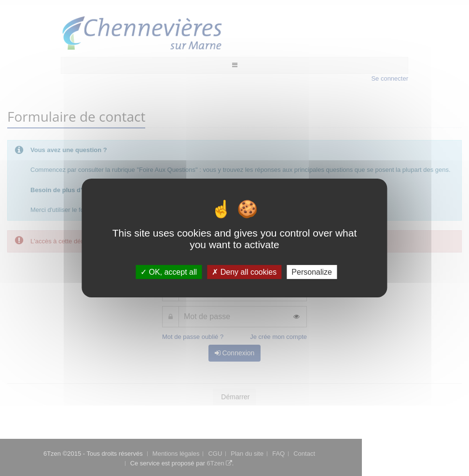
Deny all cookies (244, 272)
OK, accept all (169, 272)
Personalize (312, 272)
